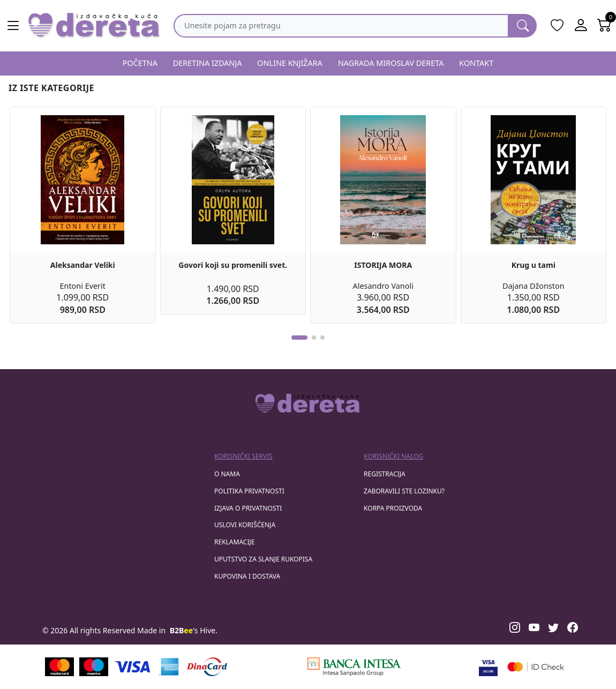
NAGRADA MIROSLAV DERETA (391, 63)
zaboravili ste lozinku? (404, 491)
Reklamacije (234, 542)
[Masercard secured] (536, 667)
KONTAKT (476, 63)
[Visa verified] (488, 667)
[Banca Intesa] (354, 667)
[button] (299, 338)
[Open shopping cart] (604, 26)
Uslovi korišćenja (245, 525)
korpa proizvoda (393, 508)
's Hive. (194, 630)
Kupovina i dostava (247, 576)
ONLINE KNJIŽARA (290, 63)
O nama (227, 474)
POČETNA (140, 63)
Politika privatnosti (249, 491)
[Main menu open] (13, 26)
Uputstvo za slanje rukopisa (263, 559)
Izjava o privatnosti (248, 508)
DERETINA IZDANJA (208, 63)
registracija (385, 474)
